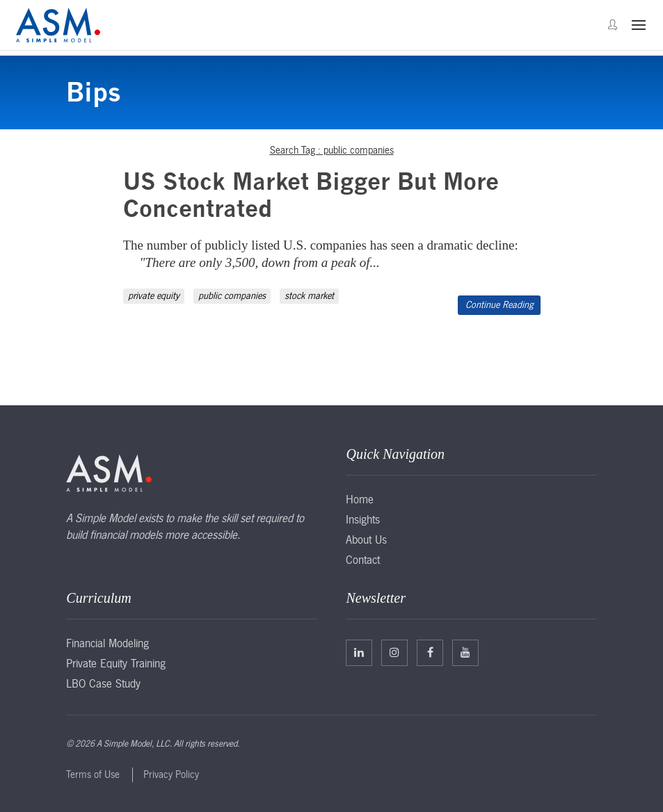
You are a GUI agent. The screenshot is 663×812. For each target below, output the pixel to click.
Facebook (430, 652)
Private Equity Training (116, 663)
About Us (366, 539)
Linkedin (359, 652)
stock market (309, 296)
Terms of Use (93, 774)
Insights (363, 519)
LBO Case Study (103, 683)
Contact (363, 560)
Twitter (394, 652)
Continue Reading (499, 305)
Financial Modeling (107, 643)
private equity (154, 296)
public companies (232, 296)
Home (360, 499)
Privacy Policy (171, 774)
